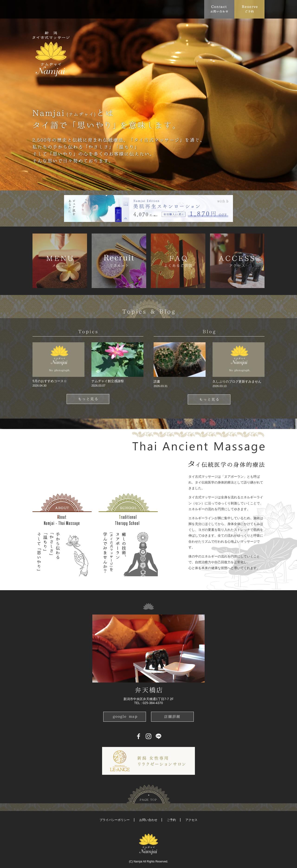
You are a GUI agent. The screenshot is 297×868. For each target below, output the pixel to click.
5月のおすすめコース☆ (50, 381)
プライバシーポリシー (115, 820)
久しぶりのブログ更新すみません (237, 381)
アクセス (191, 820)
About (54, 9)
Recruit (195, 9)
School (153, 9)
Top (38, 9)
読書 (157, 381)
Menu (96, 9)
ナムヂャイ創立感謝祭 (108, 381)
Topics (76, 9)
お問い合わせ (148, 820)
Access (133, 9)
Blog (175, 9)
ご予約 (171, 820)
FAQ (115, 9)
